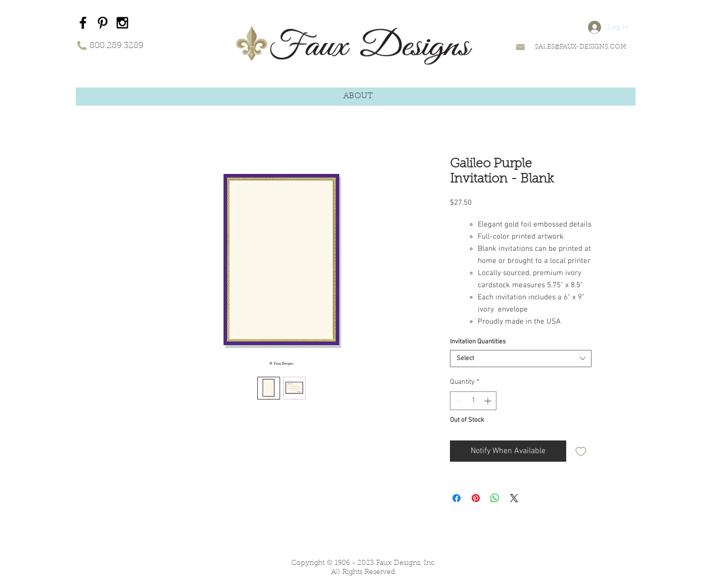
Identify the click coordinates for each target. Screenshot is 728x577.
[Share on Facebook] (457, 498)
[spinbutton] (473, 401)
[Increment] (489, 401)
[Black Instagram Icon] (122, 23)
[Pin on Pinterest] (476, 498)
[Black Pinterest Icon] (103, 23)
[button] (358, 96)
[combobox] (521, 359)
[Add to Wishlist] (581, 451)
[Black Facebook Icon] (83, 23)
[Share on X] (514, 498)
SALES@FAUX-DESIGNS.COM (581, 47)
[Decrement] (458, 401)
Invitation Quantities (478, 342)
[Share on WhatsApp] (495, 498)
